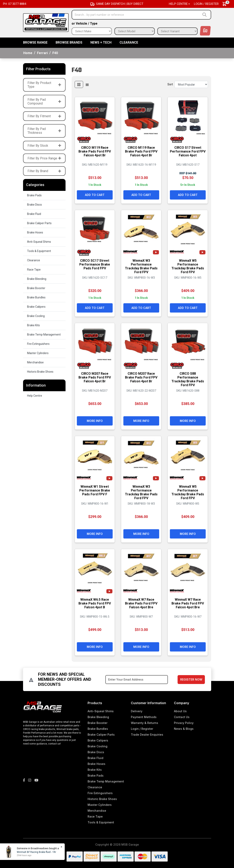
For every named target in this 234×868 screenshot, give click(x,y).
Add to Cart (95, 194)
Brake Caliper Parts (39, 223)
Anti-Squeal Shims (39, 242)
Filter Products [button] (38, 69)
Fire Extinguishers (38, 344)
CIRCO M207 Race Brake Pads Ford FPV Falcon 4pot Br (95, 377)
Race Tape (34, 270)
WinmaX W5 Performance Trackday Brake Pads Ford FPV (188, 266)
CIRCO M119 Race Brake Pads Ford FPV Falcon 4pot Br (95, 151)
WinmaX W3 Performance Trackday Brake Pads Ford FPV (141, 266)
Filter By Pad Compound (44, 101)
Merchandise (35, 362)
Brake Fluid (34, 214)
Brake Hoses (35, 232)
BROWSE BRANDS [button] (69, 42)
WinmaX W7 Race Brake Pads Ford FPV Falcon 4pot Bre (141, 603)
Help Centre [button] (178, 4)
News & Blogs (184, 729)
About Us (180, 711)
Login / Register (206, 4)
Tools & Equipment (39, 251)
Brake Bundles (36, 297)
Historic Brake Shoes (40, 372)
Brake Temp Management (44, 335)
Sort (170, 84)
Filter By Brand (44, 171)
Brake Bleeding (37, 279)
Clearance (129, 42)
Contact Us (182, 717)
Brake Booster (36, 288)
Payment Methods (144, 717)
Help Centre (35, 396)
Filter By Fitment (44, 116)
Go (205, 31)
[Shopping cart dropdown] (226, 4)
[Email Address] (137, 680)
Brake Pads (34, 195)
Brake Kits (33, 325)
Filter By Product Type (44, 85)
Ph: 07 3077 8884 (15, 4)
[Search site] (205, 15)
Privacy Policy (184, 723)
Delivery (137, 711)
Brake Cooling (36, 316)
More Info (95, 420)
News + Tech (101, 42)
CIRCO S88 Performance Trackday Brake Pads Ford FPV (188, 379)
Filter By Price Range (44, 158)
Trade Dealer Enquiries (147, 735)
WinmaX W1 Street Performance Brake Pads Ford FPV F (95, 490)
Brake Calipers (36, 307)
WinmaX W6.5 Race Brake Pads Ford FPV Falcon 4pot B (95, 603)
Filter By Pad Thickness (44, 131)
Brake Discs (34, 205)
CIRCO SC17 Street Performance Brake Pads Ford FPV (95, 264)
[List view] (87, 84)
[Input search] (136, 15)
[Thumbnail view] (79, 84)
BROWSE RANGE (35, 42)
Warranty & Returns (145, 723)
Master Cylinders (38, 353)
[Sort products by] (191, 84)
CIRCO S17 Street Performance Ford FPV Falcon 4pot (188, 151)
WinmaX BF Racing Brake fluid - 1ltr (36, 852)
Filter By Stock (44, 146)
